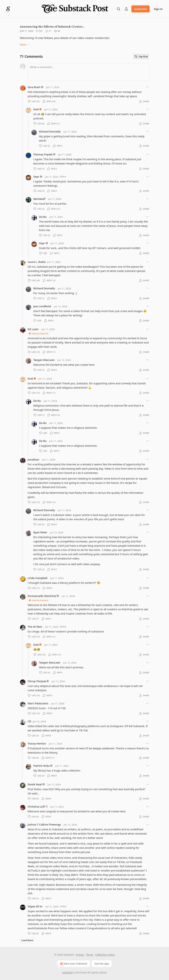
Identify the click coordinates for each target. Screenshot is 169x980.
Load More (27, 940)
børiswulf (39, 199)
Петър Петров (37, 681)
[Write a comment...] (88, 72)
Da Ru (43, 217)
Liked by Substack (38, 333)
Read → (25, 44)
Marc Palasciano (38, 703)
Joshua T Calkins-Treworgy (44, 824)
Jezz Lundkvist (42, 306)
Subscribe (140, 9)
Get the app (102, 964)
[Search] (119, 9)
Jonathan (33, 459)
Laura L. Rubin (37, 262)
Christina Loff (36, 806)
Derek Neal (35, 784)
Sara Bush (34, 87)
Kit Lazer (33, 329)
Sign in (158, 9)
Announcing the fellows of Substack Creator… (52, 26)
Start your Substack (73, 964)
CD (30, 721)
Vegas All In (35, 906)
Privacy (80, 955)
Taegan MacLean (44, 360)
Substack (67, 972)
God (36, 109)
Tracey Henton (37, 743)
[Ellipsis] (147, 87)
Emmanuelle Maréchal (42, 596)
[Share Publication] (126, 9)
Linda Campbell (38, 578)
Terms (90, 955)
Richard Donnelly (50, 131)
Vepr (36, 177)
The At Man (35, 627)
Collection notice (105, 955)
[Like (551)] (39, 31)
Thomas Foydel (43, 154)
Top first (141, 56)
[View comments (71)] (49, 31)
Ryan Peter (40, 532)
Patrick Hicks (42, 766)
